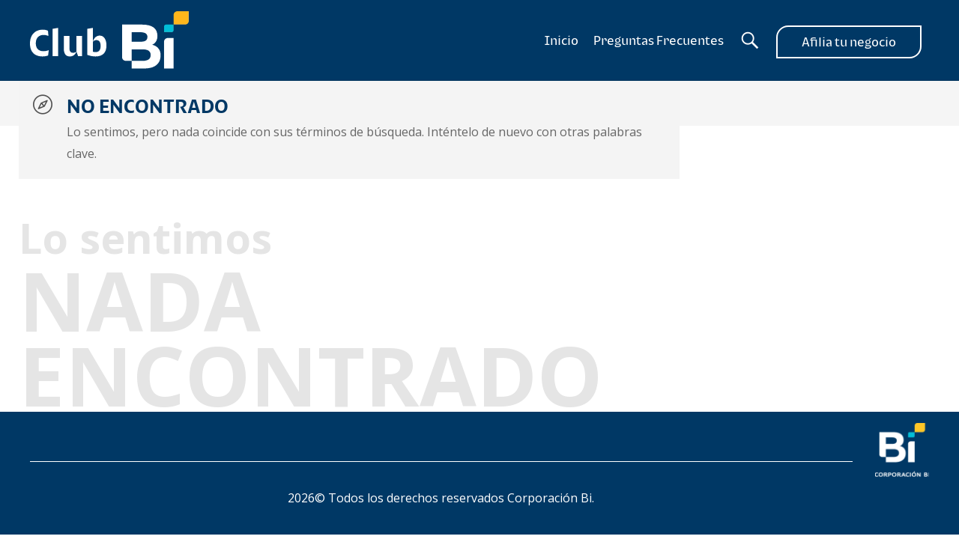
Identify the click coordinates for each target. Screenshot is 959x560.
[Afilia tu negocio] (849, 40)
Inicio (562, 40)
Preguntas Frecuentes (659, 40)
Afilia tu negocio (849, 42)
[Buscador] (750, 40)
